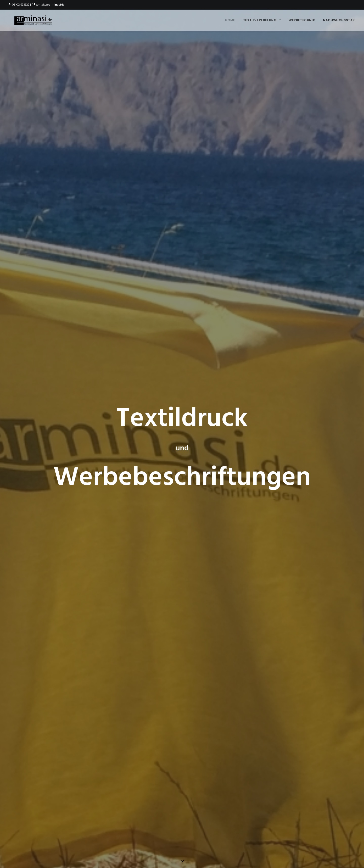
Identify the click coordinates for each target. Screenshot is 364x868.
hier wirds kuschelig (216, 756)
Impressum (162, 853)
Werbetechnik (302, 19)
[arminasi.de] (32, 19)
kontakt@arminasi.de (50, 5)
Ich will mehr (31, 502)
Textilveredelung (262, 19)
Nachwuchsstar (339, 19)
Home (230, 19)
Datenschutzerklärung (192, 853)
